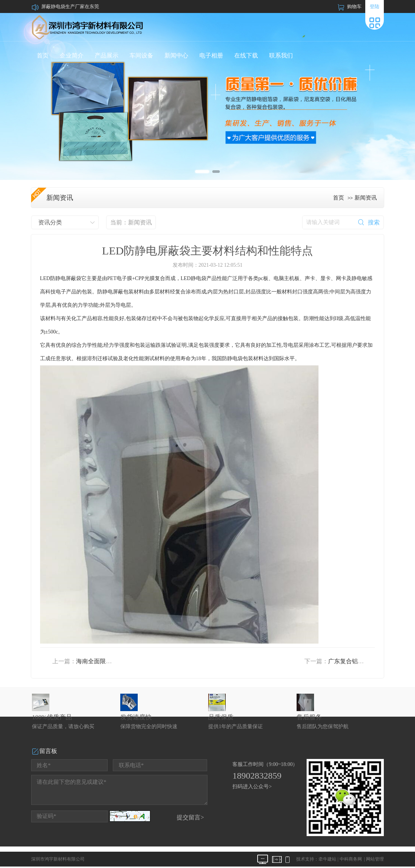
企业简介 (72, 55)
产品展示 (107, 55)
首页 (43, 55)
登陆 (375, 6)
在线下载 (246, 55)
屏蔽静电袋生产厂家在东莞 (70, 6)
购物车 (354, 6)
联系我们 (281, 55)
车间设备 (141, 55)
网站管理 (375, 859)
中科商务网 (351, 859)
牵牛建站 (327, 859)
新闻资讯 (366, 198)
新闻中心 (176, 55)
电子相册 (211, 55)
